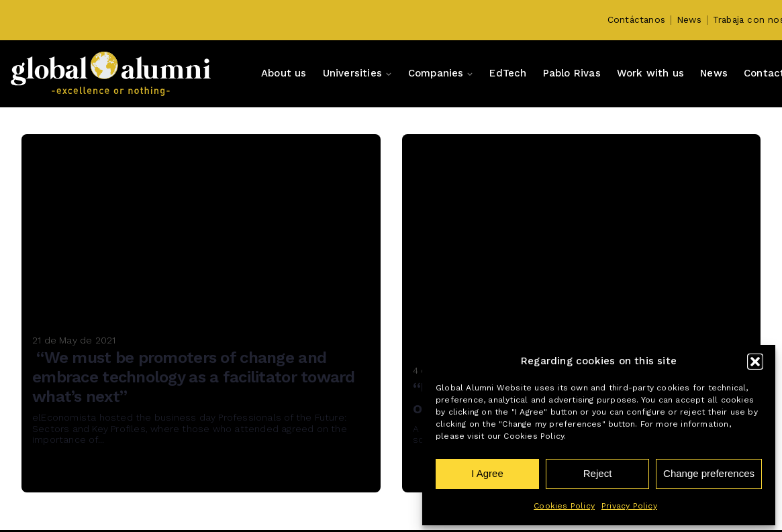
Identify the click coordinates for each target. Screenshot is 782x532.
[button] (755, 362)
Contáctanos (636, 19)
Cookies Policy (564, 506)
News (689, 19)
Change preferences (709, 473)
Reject (598, 473)
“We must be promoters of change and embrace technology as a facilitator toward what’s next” (194, 377)
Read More (72, 474)
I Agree (487, 473)
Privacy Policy (629, 506)
